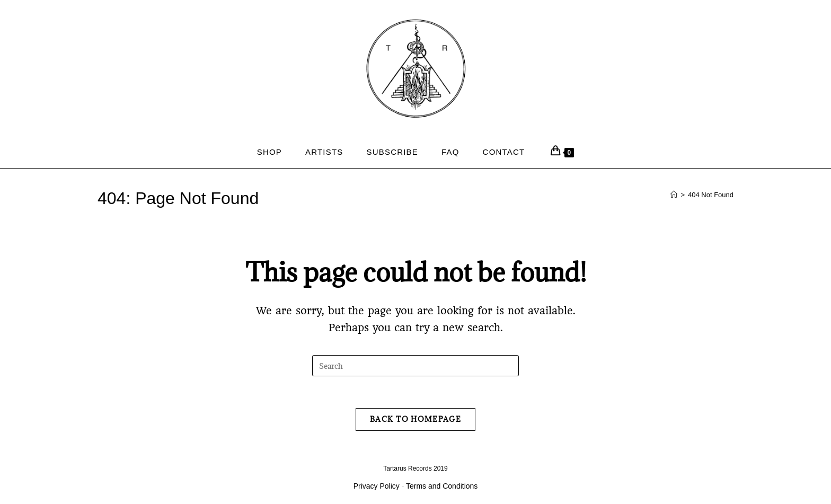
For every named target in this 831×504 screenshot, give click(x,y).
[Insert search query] (415, 366)
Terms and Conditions (442, 486)
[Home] (674, 195)
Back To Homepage (415, 419)
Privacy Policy (377, 486)
